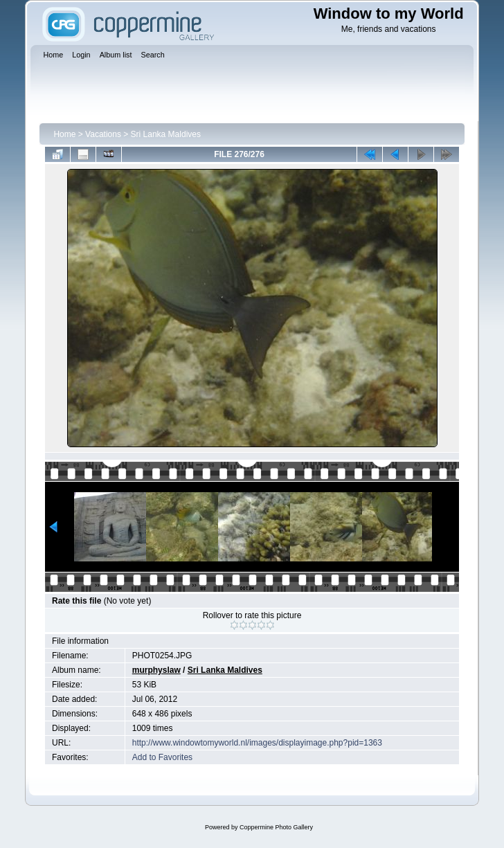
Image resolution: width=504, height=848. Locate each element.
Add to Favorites (162, 757)
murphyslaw (156, 670)
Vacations (103, 134)
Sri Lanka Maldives (166, 134)
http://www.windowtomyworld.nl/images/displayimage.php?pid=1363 (257, 743)
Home (64, 134)
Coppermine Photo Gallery (276, 827)
